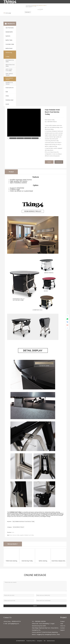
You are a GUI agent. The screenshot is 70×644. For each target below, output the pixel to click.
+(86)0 (37, 621)
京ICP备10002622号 (20, 641)
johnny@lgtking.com (14, 624)
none (13, 532)
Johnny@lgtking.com (10, 12)
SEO (45, 641)
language (27, 12)
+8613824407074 (16, 621)
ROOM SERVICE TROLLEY (19, 527)
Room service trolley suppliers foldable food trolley (22, 535)
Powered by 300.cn (31, 641)
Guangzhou (40, 641)
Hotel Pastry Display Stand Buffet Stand (59, 562)
